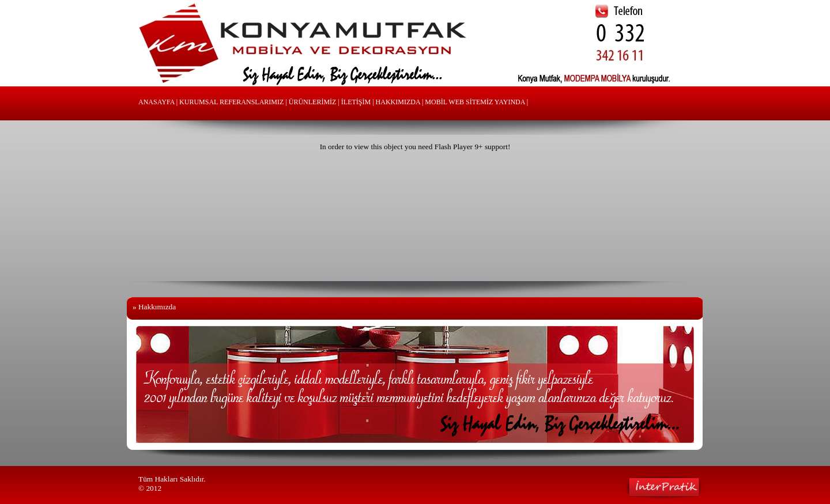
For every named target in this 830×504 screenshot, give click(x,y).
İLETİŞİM (356, 102)
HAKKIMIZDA (398, 102)
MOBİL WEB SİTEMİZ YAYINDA (475, 102)
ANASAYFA (156, 102)
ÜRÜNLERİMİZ (313, 102)
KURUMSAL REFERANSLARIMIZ (231, 102)
